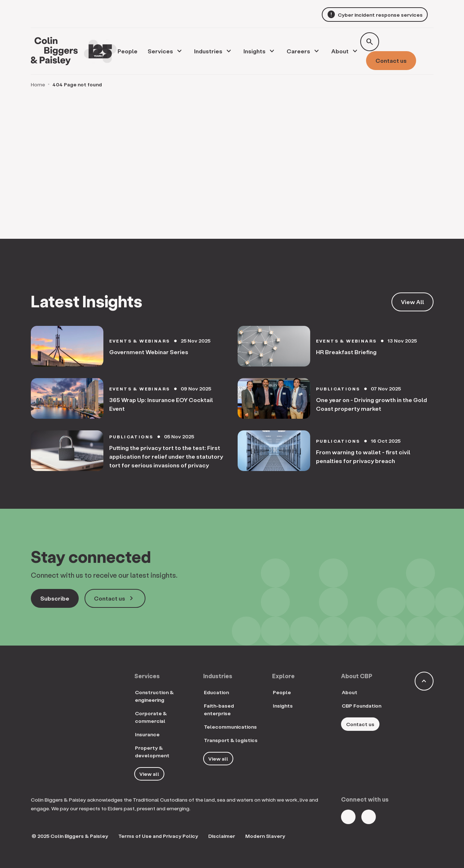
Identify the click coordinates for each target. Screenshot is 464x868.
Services (160, 51)
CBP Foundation (362, 706)
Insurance (147, 734)
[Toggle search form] (370, 42)
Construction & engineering (154, 696)
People (282, 692)
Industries (208, 51)
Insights (254, 51)
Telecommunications (230, 727)
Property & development (152, 752)
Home (38, 84)
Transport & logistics (231, 740)
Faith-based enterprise (219, 709)
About (340, 51)
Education (216, 692)
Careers (298, 51)
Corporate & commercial (151, 717)
